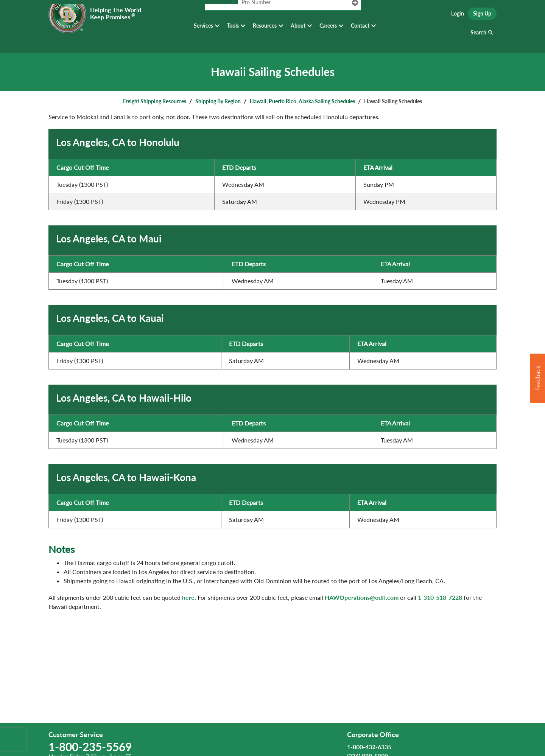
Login (458, 15)
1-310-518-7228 (440, 597)
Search (478, 38)
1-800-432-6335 (369, 747)
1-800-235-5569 (90, 747)
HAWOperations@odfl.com (362, 597)
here (188, 597)
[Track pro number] (234, 15)
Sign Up (482, 15)
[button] (537, 378)
